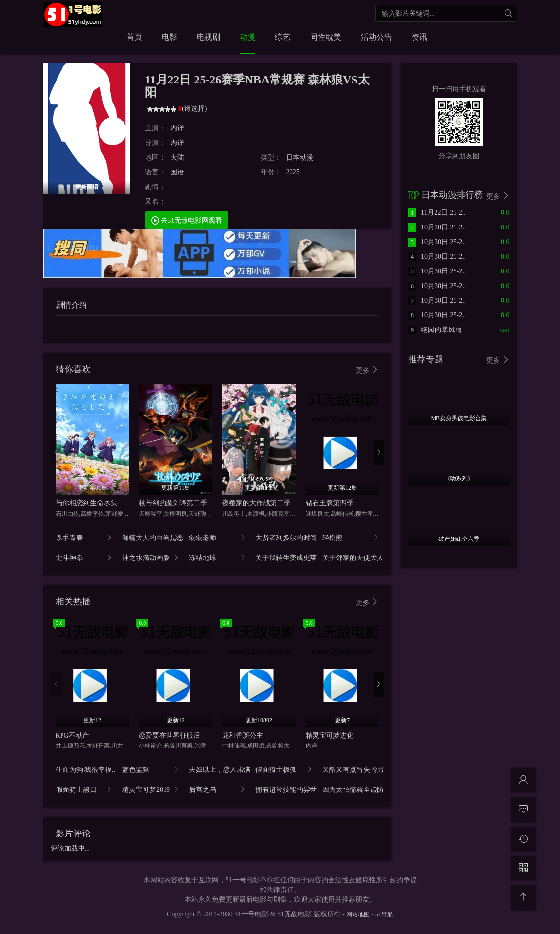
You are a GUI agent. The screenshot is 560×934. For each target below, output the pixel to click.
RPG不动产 (73, 736)
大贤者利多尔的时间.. (284, 537)
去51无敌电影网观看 (187, 220)
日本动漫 (300, 157)
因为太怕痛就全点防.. (351, 789)
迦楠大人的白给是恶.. (151, 537)
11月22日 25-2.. (437, 213)
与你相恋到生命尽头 (86, 503)
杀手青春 (84, 537)
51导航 (384, 914)
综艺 (283, 37)
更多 (368, 370)
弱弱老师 (218, 537)
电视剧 (208, 37)
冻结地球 (218, 557)
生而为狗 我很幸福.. (84, 769)
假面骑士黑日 (84, 789)
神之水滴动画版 (151, 557)
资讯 (419, 37)
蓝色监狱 (151, 769)
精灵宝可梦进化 (330, 736)
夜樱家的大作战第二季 (256, 503)
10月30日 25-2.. (437, 227)
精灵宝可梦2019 (151, 789)
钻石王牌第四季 (330, 503)
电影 (169, 37)
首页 (134, 37)
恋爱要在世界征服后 (169, 736)
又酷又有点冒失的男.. (351, 769)
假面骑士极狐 (284, 769)
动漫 (248, 37)
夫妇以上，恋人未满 (218, 769)
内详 (177, 128)
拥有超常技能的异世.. (284, 789)
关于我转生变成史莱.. (284, 557)
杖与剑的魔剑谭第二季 (173, 503)
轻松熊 (351, 537)
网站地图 (358, 914)
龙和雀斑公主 (243, 736)
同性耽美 (326, 37)
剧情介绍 (71, 305)
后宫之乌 (218, 789)
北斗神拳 (84, 557)
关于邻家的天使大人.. (351, 557)
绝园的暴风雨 (435, 330)
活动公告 (376, 37)
